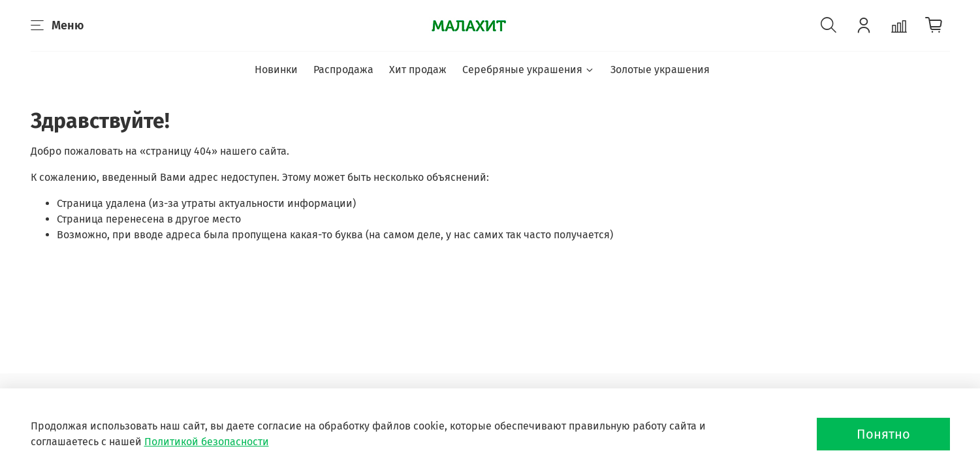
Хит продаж (418, 70)
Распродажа (343, 70)
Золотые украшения (660, 70)
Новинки (276, 70)
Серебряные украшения (529, 70)
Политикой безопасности (207, 442)
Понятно (883, 434)
